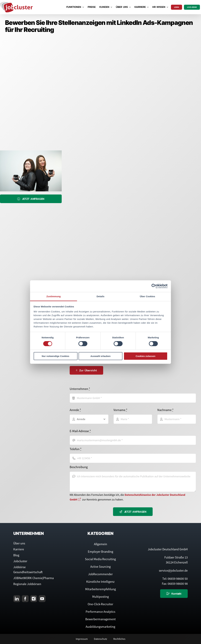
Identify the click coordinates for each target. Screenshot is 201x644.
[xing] (34, 599)
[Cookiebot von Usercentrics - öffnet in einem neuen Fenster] (154, 286)
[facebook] (25, 599)
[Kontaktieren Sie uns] (174, 594)
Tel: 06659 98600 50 (175, 579)
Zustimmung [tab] (54, 296)
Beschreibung (79, 467)
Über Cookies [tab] (147, 296)
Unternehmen (80, 389)
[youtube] (42, 599)
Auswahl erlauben (100, 356)
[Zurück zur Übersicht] (86, 370)
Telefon (76, 449)
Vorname (120, 410)
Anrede (75, 410)
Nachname (165, 410)
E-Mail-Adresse (80, 431)
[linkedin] (17, 599)
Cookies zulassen (146, 356)
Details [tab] (100, 296)
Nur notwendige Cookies (56, 356)
